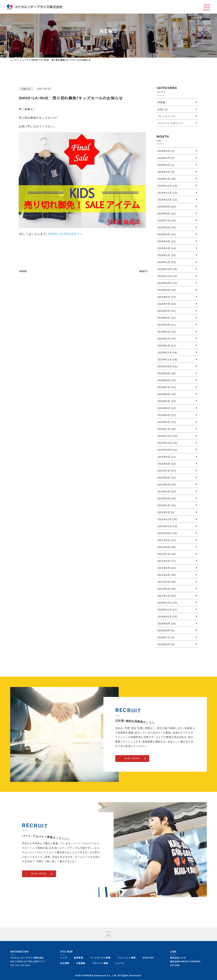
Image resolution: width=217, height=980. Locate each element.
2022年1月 (166, 512)
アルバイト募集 (100, 963)
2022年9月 (167, 457)
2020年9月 (167, 623)
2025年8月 (167, 213)
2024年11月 (167, 276)
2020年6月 (166, 644)
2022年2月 (167, 505)
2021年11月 (167, 526)
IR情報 (161, 102)
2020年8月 (166, 630)
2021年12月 (167, 519)
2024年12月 (167, 269)
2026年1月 (167, 179)
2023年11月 (167, 359)
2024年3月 (167, 332)
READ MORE (132, 763)
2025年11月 (167, 193)
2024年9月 (167, 290)
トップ (14, 60)
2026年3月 (166, 165)
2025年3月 (167, 248)
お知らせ (163, 109)
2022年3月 (167, 498)
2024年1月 (167, 345)
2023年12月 (167, 352)
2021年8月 (167, 547)
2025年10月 (167, 199)
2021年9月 (167, 540)
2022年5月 (167, 484)
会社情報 (65, 963)
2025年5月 (167, 234)
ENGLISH (148, 958)
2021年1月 (167, 596)
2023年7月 (167, 387)
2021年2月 (167, 589)
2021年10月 (167, 533)
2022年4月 (167, 491)
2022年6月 (167, 477)
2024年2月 (167, 338)
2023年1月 (167, 429)
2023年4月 (167, 408)
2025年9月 (167, 206)
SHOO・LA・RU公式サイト (66, 234)
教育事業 (79, 958)
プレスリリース (166, 116)
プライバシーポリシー (170, 123)
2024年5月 (167, 318)
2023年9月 (167, 373)
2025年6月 (167, 227)
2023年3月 (167, 415)
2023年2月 (167, 422)
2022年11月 (167, 443)
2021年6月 (167, 561)
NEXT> (144, 271)
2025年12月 (167, 186)
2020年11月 (167, 609)
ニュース (120, 963)
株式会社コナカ (178, 958)
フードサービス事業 (100, 958)
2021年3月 (167, 582)
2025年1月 (167, 262)
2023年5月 (167, 401)
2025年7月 (167, 220)
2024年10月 (167, 283)
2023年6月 (167, 394)
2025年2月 (167, 255)
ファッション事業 (127, 958)
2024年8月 (167, 297)
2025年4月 (167, 241)
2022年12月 (167, 436)
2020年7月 (166, 637)
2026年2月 (166, 172)
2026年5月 (166, 151)
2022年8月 (167, 464)
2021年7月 (167, 554)
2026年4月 (166, 158)
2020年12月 (167, 603)
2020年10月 (167, 616)
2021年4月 (167, 575)
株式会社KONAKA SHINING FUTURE (185, 963)
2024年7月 (167, 304)
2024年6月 (167, 311)
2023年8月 (167, 380)
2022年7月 (167, 471)
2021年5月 (167, 568)
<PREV (23, 271)
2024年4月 (167, 325)
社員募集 (81, 963)
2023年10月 (167, 366)
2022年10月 (167, 450)
